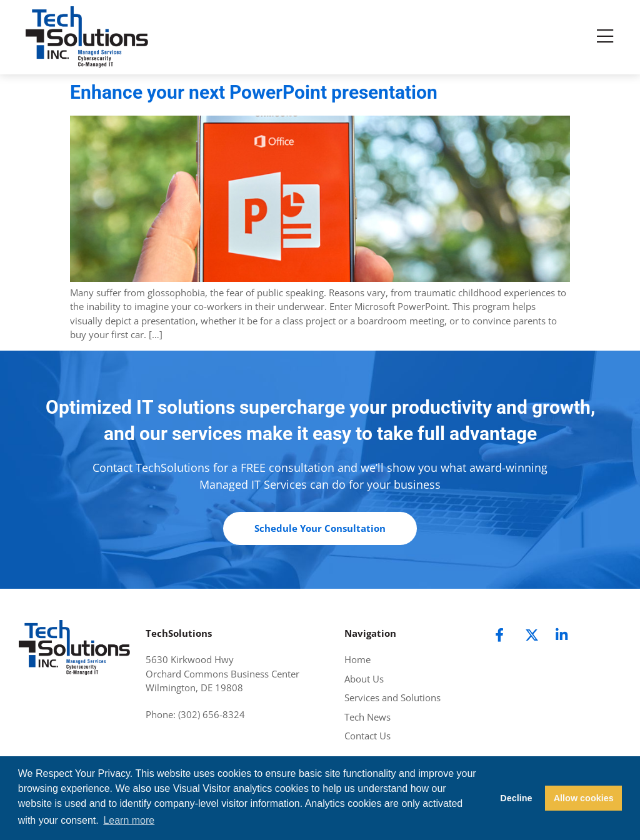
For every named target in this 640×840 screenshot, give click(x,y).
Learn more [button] (129, 820)
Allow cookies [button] (584, 798)
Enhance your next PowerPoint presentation (254, 92)
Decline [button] (516, 798)
